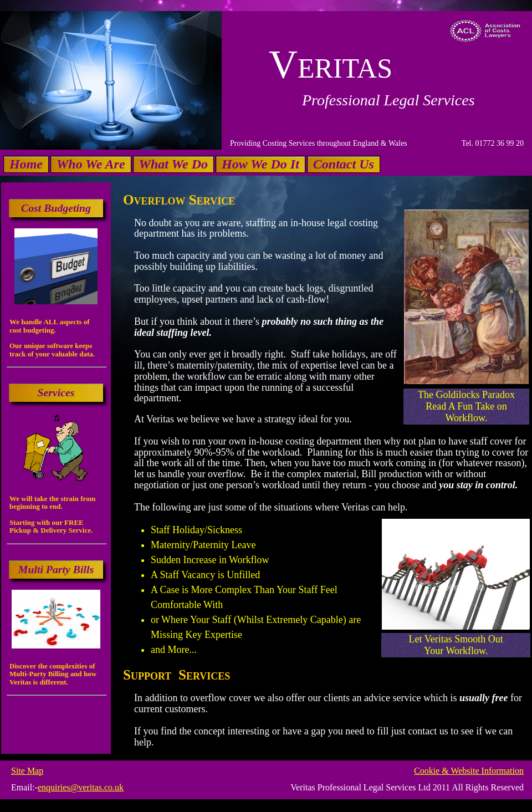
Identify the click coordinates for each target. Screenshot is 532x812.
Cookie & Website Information (469, 771)
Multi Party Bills (56, 569)
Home (26, 164)
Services (56, 392)
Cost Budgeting (56, 208)
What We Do (173, 164)
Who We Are (91, 164)
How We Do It (260, 164)
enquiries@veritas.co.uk (81, 787)
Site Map (27, 771)
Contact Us (344, 164)
